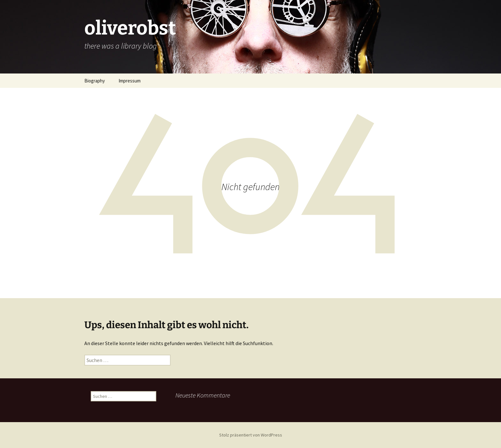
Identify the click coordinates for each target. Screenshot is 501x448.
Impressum (130, 81)
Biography (95, 81)
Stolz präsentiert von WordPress (251, 435)
